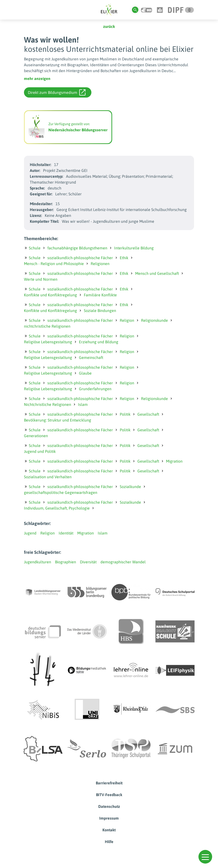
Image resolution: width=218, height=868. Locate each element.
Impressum (109, 818)
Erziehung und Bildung (99, 342)
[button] (205, 857)
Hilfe (109, 842)
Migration (174, 461)
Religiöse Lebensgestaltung (48, 342)
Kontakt (109, 830)
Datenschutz (109, 806)
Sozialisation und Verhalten (48, 477)
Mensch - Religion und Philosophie (54, 264)
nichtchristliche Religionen (47, 326)
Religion (127, 320)
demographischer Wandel (123, 562)
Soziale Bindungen (100, 311)
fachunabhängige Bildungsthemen (77, 248)
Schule (35, 248)
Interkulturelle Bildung (134, 248)
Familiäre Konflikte (100, 295)
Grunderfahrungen (95, 389)
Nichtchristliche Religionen (48, 404)
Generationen (36, 436)
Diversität (88, 562)
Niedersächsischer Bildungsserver (78, 130)
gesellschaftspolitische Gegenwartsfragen (61, 492)
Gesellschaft (148, 414)
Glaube (85, 373)
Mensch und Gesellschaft (157, 273)
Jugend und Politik (40, 451)
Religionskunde (154, 320)
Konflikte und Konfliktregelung (50, 295)
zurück (109, 26)
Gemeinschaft (91, 357)
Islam (83, 404)
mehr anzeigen (37, 78)
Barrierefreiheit (109, 783)
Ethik (124, 258)
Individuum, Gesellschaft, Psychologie (57, 508)
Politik (125, 414)
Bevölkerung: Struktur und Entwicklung (58, 420)
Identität (66, 533)
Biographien (65, 562)
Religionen (100, 264)
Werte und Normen (41, 279)
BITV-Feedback (109, 795)
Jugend (30, 533)
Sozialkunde (130, 487)
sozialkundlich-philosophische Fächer (80, 258)
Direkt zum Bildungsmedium (57, 92)
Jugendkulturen (38, 562)
